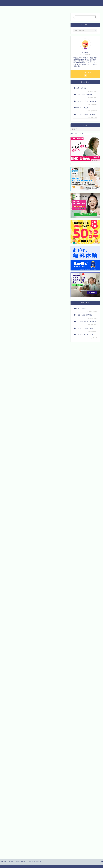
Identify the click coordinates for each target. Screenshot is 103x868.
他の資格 (41, 8)
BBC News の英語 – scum (85, 108)
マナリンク (10, 621)
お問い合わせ (63, 8)
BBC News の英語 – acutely (86, 114)
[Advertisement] (35, 100)
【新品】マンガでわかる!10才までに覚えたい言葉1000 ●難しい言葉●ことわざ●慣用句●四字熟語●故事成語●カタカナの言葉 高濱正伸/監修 (44, 657)
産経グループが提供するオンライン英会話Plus (24, 615)
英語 (32, 8)
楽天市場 (41, 641)
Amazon (31, 641)
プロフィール (78, 8)
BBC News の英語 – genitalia (86, 101)
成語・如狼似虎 (81, 88)
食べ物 (52, 8)
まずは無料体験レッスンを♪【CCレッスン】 (23, 609)
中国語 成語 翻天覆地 (84, 95)
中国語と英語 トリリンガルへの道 (52, 3)
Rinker (34, 635)
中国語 (23, 8)
